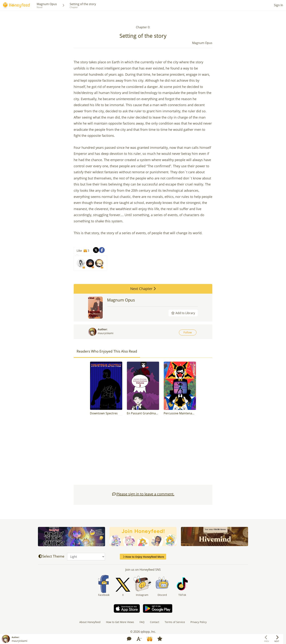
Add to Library (183, 313)
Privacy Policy (199, 622)
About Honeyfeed (90, 622)
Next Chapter (143, 289)
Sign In (279, 5)
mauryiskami (106, 333)
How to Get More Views (120, 622)
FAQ (142, 622)
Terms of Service (175, 622)
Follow (188, 332)
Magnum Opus (47, 4)
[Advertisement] (143, 452)
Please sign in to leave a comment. (143, 494)
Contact (155, 622)
